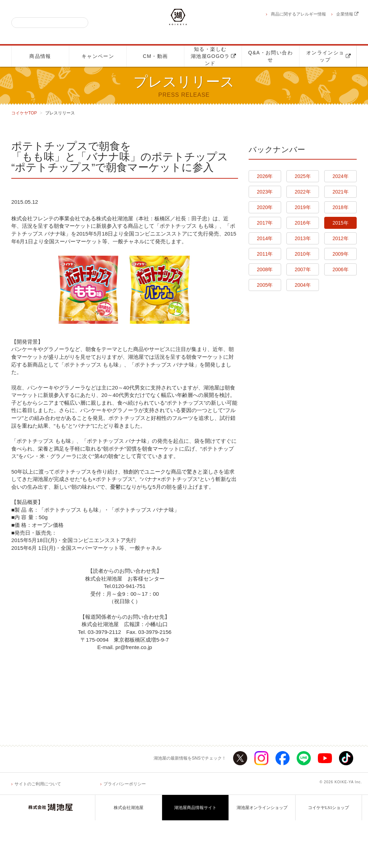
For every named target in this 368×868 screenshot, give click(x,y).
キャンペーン (98, 56)
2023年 (265, 192)
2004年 (302, 285)
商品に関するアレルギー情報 (298, 14)
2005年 (265, 285)
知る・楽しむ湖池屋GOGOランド (213, 56)
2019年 (302, 207)
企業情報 (347, 14)
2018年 (341, 207)
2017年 (265, 223)
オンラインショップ (329, 56)
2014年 (265, 238)
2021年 (341, 192)
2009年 (341, 254)
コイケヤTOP (24, 113)
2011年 (265, 254)
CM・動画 (156, 56)
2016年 (302, 223)
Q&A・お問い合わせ (271, 56)
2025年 (302, 176)
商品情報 (40, 56)
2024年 (341, 176)
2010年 (302, 254)
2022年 (302, 192)
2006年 (341, 269)
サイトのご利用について (38, 831)
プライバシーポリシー (125, 831)
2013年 (302, 238)
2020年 (265, 207)
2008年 (265, 269)
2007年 (302, 269)
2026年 (265, 176)
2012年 (341, 238)
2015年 (341, 223)
